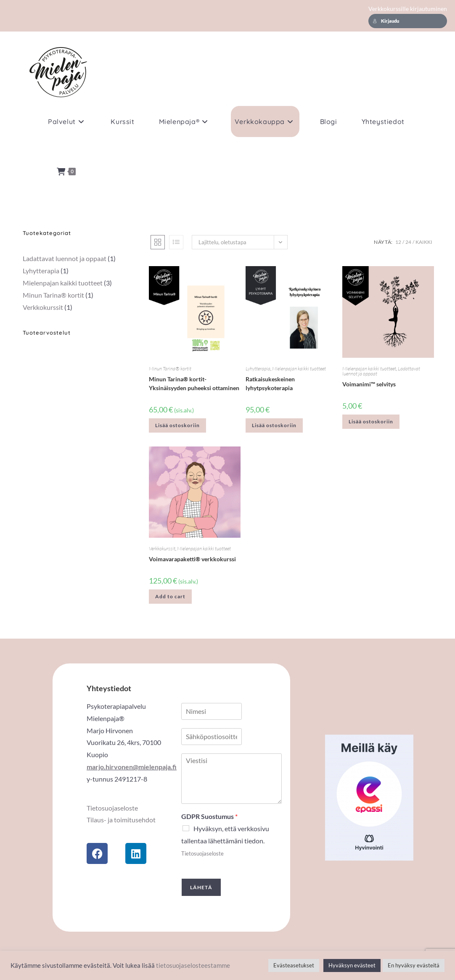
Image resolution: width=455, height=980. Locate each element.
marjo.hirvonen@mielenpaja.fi (132, 767)
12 (398, 242)
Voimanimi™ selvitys (369, 384)
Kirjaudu (386, 21)
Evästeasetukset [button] (294, 965)
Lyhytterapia (258, 368)
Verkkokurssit (162, 548)
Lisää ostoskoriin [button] (177, 425)
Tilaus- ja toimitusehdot (121, 820)
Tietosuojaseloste (112, 808)
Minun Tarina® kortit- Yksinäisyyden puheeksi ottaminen (194, 383)
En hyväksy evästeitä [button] (414, 965)
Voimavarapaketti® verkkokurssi (192, 559)
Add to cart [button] (170, 596)
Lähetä (201, 887)
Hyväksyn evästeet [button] (352, 965)
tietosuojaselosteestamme (193, 965)
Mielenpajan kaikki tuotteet (299, 368)
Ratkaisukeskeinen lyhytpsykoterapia (270, 383)
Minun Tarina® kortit (170, 368)
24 (408, 242)
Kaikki (424, 242)
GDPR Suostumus (209, 816)
